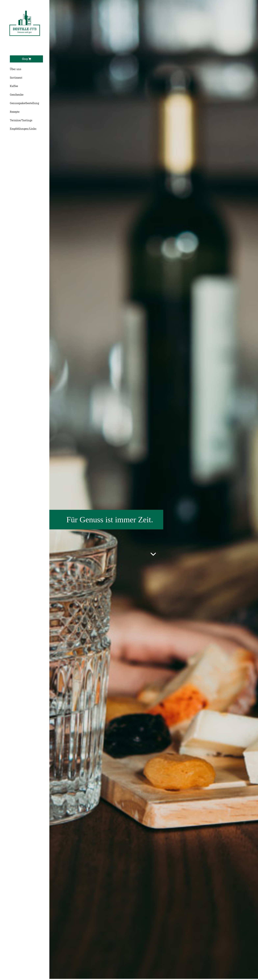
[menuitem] (26, 59)
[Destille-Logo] (25, 25)
